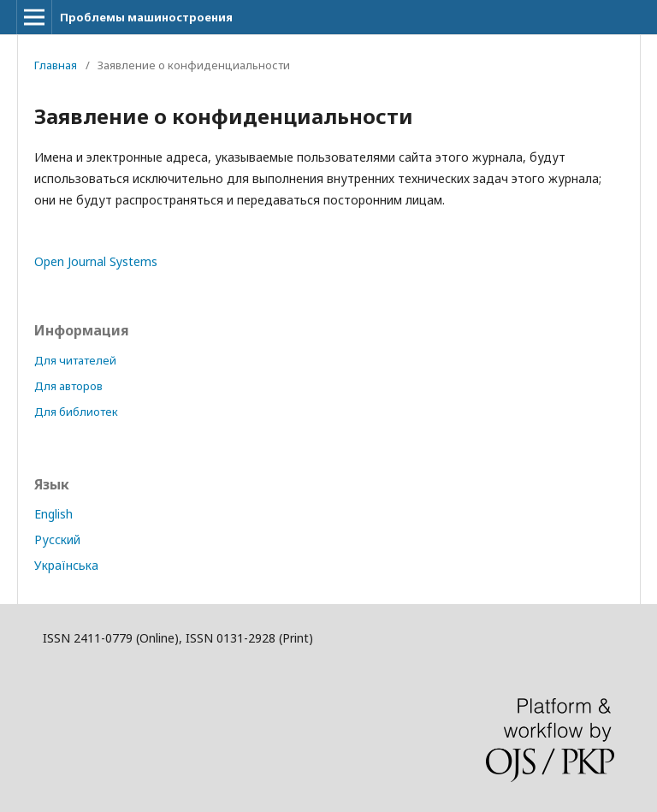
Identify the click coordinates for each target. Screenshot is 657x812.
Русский (57, 539)
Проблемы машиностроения (146, 17)
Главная (56, 65)
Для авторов (68, 386)
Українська (66, 565)
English (53, 514)
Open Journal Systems (96, 261)
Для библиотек (76, 412)
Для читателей (75, 360)
